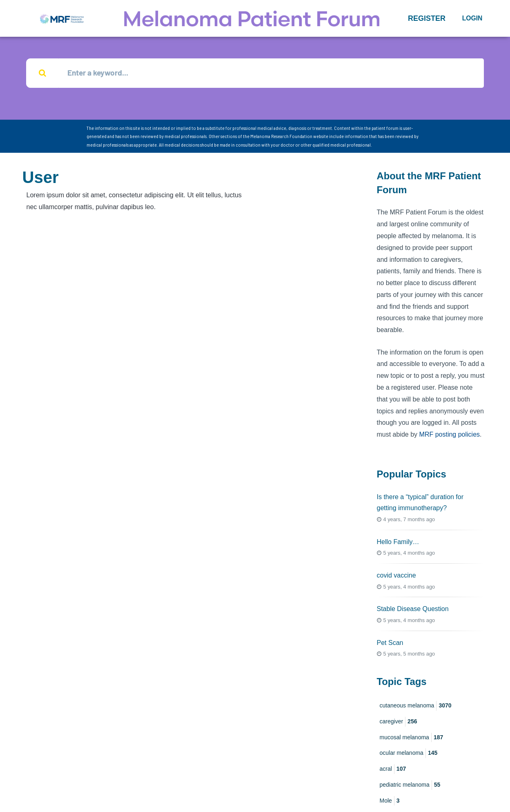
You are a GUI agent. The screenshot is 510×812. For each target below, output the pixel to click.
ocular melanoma (409, 754)
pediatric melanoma (410, 785)
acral (393, 770)
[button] (427, 18)
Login (472, 18)
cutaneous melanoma (416, 706)
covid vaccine (396, 576)
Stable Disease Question (413, 610)
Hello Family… (398, 542)
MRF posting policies (450, 435)
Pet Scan (390, 643)
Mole (390, 801)
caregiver (399, 722)
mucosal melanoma (412, 738)
